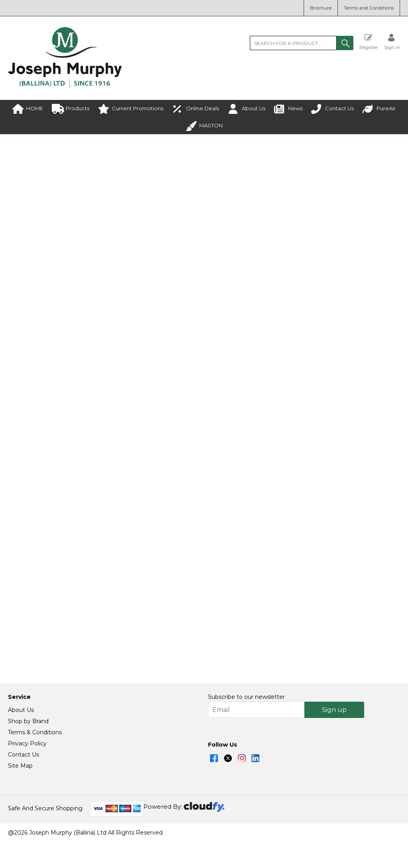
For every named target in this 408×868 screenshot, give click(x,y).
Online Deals (196, 109)
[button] (345, 43)
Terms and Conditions (369, 8)
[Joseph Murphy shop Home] (65, 86)
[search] (293, 43)
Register (369, 42)
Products (71, 109)
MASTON (204, 126)
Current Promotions (131, 109)
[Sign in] (392, 42)
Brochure (321, 8)
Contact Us (332, 109)
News (288, 109)
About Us (247, 109)
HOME (28, 109)
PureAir (379, 109)
